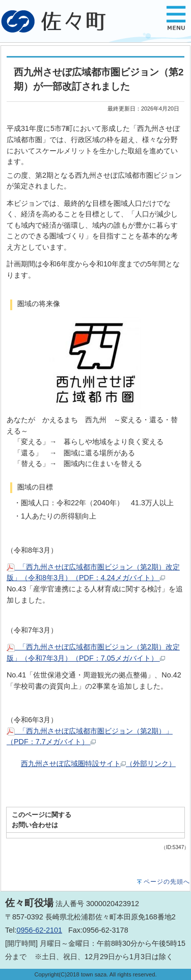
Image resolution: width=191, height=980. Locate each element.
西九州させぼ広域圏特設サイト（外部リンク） (98, 764)
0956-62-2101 (39, 930)
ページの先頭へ (167, 882)
